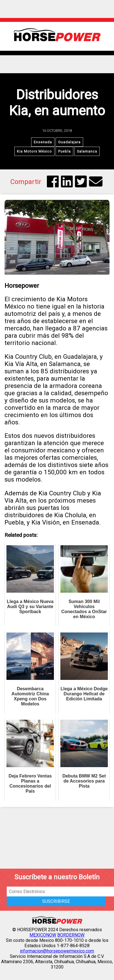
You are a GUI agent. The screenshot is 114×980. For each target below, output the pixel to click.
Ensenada (43, 142)
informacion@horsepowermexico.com (57, 951)
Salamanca (87, 151)
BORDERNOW (71, 935)
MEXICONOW (43, 935)
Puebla (64, 151)
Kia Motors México (34, 151)
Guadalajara (69, 142)
